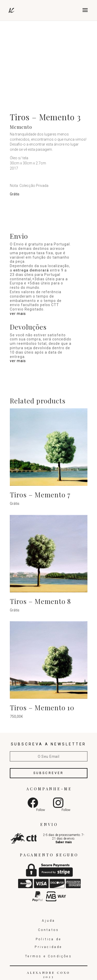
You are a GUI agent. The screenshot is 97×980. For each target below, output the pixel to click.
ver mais (18, 314)
